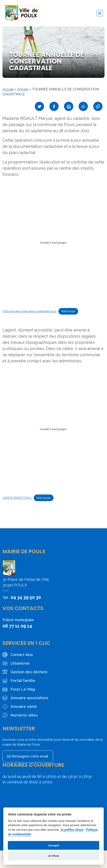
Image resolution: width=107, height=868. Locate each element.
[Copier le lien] (98, 106)
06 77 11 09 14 (17, 626)
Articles (23, 89)
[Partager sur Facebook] (54, 106)
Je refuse (53, 856)
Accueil (8, 89)
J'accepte (53, 845)
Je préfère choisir (72, 830)
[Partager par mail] (69, 106)
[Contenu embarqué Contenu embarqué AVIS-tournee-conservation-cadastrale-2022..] (53, 243)
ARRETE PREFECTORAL (17, 498)
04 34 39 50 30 (26, 597)
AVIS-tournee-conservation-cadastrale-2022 (29, 311)
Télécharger (68, 311)
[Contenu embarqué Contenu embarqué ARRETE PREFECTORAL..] (53, 429)
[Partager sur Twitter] (39, 106)
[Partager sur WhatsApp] (83, 106)
